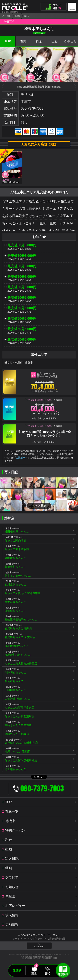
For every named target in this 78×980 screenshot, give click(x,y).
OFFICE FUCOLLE (42, 958)
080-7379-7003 (32, 108)
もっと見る (39, 506)
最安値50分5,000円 (22, 245)
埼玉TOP (9, 22)
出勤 (54, 41)
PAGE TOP (39, 947)
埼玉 (27, 16)
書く (48, 974)
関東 (18, 16)
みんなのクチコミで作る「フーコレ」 (39, 935)
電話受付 (63, 974)
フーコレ (6, 16)
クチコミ (70, 41)
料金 (39, 41)
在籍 (23, 41)
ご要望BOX (22, 458)
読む (34, 974)
